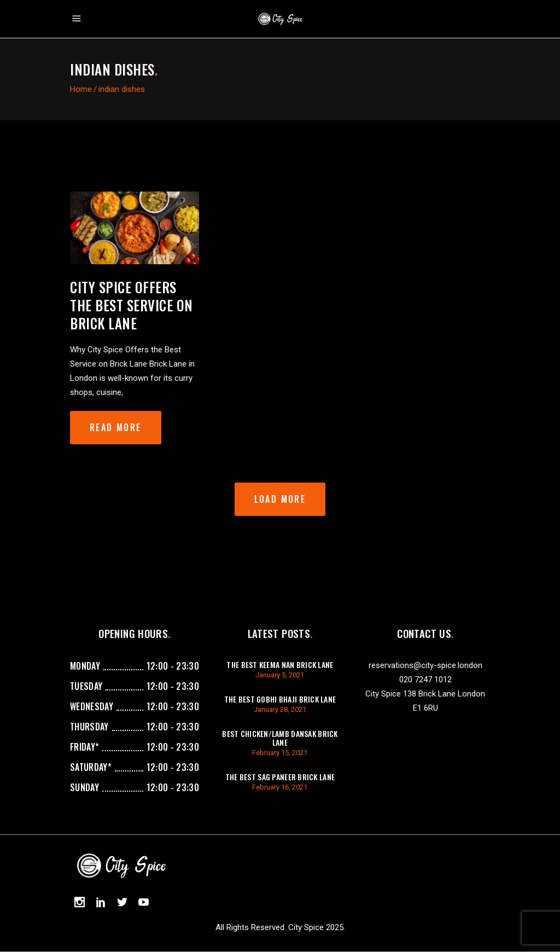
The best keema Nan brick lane (280, 664)
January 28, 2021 (280, 709)
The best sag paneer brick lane (280, 777)
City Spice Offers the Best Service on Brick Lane (132, 305)
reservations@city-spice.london (425, 665)
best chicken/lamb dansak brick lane (280, 738)
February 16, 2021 (280, 787)
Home (81, 89)
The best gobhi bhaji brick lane (280, 699)
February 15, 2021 (280, 753)
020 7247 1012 (425, 680)
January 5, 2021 (280, 675)
